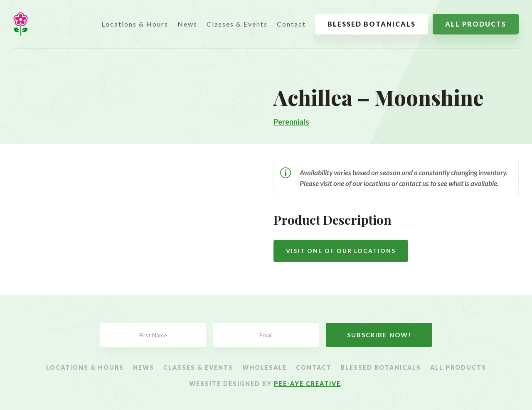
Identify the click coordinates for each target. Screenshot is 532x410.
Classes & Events (237, 24)
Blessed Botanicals (372, 24)
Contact (291, 24)
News (187, 24)
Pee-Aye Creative (307, 384)
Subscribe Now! (379, 335)
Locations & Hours (135, 24)
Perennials (291, 122)
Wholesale (265, 368)
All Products (476, 24)
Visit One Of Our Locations (341, 251)
